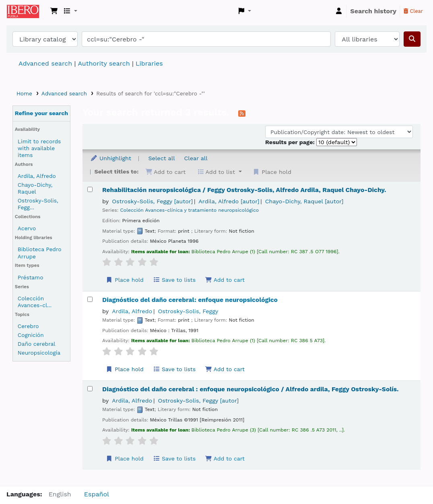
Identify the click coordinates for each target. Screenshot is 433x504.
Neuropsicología (39, 353)
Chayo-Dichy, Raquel (35, 188)
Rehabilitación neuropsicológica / (244, 190)
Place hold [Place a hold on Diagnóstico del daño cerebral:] (125, 369)
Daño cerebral (37, 344)
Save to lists (174, 280)
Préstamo (31, 277)
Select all (161, 158)
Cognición (31, 335)
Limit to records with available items (39, 148)
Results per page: (291, 142)
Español (97, 494)
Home (24, 93)
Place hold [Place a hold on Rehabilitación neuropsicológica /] (125, 280)
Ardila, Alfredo (37, 176)
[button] (54, 11)
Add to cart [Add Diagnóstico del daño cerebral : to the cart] (225, 459)
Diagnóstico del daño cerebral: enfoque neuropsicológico (190, 300)
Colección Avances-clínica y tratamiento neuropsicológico (189, 210)
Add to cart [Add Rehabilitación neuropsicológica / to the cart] (225, 280)
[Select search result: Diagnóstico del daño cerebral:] (90, 299)
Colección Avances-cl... (35, 302)
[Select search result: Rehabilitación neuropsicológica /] (90, 189)
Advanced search (45, 63)
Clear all (196, 158)
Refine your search (42, 113)
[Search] (412, 39)
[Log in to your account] (339, 11)
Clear (413, 11)
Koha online (27, 11)
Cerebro (28, 326)
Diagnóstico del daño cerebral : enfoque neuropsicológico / (251, 389)
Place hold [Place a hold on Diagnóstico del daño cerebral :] (125, 459)
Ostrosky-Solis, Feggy (152, 201)
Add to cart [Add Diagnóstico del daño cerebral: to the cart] (225, 369)
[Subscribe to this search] (242, 113)
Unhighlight (111, 158)
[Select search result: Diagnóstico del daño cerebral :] (90, 389)
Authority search (104, 63)
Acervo (27, 228)
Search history (373, 11)
